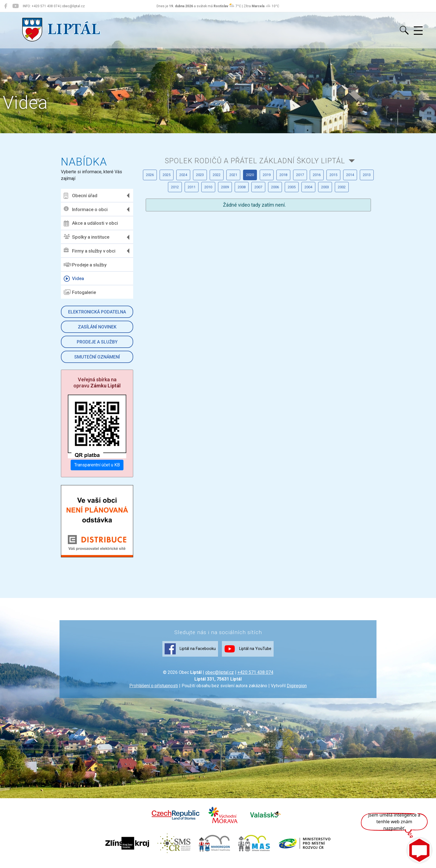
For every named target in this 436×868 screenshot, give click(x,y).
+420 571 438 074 (255, 677)
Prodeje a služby (86, 265)
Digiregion (297, 690)
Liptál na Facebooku (179, 653)
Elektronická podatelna (98, 312)
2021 (301, 205)
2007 (244, 239)
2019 (357, 205)
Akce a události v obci (92, 223)
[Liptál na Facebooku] (6, 6)
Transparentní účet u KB (98, 464)
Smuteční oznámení (98, 357)
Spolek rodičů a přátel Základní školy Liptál (254, 171)
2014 (272, 222)
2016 (215, 222)
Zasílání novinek (98, 327)
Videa (75, 279)
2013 (301, 222)
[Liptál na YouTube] (15, 6)
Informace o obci (87, 209)
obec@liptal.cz (220, 677)
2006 (272, 239)
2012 (329, 222)
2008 (215, 239)
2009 (187, 239)
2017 (187, 222)
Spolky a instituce (88, 237)
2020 (329, 205)
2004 (329, 239)
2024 (215, 205)
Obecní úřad (82, 196)
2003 (357, 239)
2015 (244, 222)
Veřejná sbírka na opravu (98, 383)
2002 (258, 256)
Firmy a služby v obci (91, 251)
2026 (159, 205)
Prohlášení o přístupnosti (154, 690)
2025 (187, 205)
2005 (301, 239)
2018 (159, 222)
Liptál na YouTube (260, 653)
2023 (244, 205)
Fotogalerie (81, 292)
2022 (272, 205)
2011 (357, 222)
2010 (159, 239)
